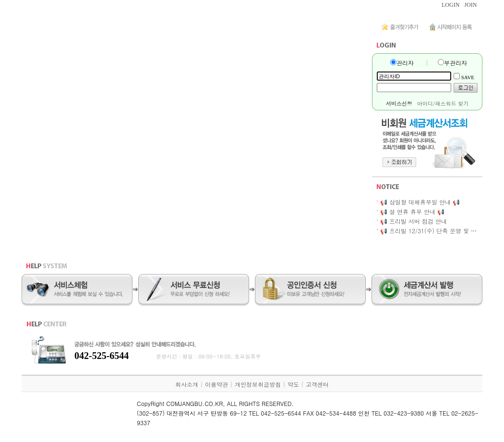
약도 (293, 384)
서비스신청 (399, 103)
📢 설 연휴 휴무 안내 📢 (412, 211)
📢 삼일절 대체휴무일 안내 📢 (420, 202)
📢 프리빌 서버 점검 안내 (414, 221)
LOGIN (450, 5)
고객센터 (317, 384)
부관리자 (456, 63)
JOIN (470, 5)
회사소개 (187, 384)
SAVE (468, 77)
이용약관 (216, 384)
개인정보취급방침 (258, 384)
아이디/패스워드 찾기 (443, 103)
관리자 (405, 63)
